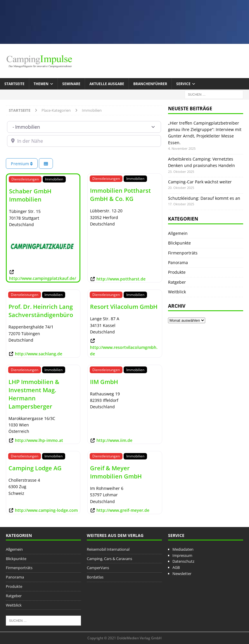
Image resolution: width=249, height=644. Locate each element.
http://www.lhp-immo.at (39, 440)
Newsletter (182, 574)
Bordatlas (95, 577)
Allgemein (178, 233)
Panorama (178, 262)
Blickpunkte (179, 243)
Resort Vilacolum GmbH (124, 307)
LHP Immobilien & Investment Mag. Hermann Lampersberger (34, 394)
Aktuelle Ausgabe (107, 84)
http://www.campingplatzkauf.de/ (43, 278)
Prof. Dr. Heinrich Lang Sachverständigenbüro (41, 311)
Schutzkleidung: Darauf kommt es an (204, 198)
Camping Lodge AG (35, 468)
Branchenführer (150, 84)
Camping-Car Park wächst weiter (200, 182)
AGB (176, 567)
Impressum (182, 555)
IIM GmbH (104, 382)
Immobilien (54, 179)
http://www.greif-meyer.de (123, 510)
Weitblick (177, 292)
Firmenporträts (183, 253)
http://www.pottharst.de (121, 279)
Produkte (177, 272)
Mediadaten (183, 549)
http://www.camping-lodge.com (46, 510)
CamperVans (98, 568)
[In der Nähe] (84, 141)
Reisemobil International (108, 549)
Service (183, 84)
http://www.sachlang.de (39, 354)
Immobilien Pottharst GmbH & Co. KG (120, 195)
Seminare (71, 84)
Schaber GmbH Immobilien (30, 195)
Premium (22, 164)
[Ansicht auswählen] (46, 164)
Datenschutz (183, 561)
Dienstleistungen (25, 179)
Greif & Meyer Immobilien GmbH (116, 472)
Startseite (14, 84)
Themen (41, 84)
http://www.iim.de (114, 440)
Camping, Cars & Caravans (109, 559)
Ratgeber (177, 282)
